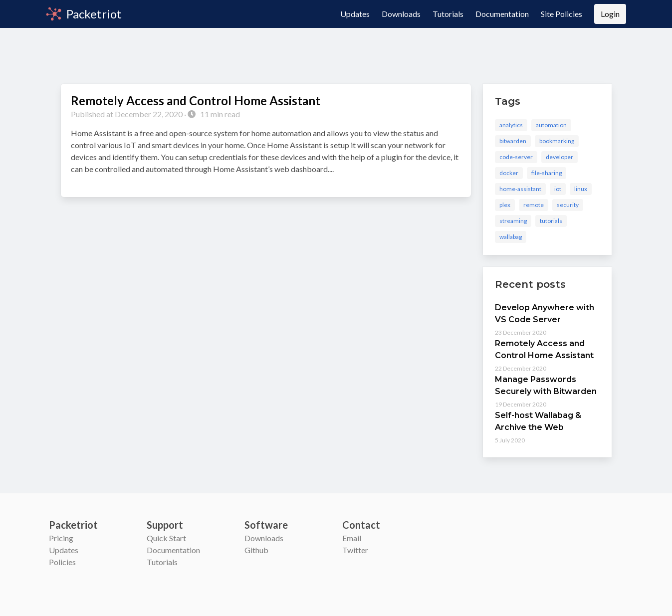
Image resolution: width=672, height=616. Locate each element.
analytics (511, 125)
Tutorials (448, 14)
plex (505, 205)
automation (551, 125)
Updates (355, 14)
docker (509, 173)
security (568, 205)
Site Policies (561, 14)
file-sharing (547, 173)
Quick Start (166, 538)
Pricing (61, 538)
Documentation (502, 14)
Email (352, 538)
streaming (513, 221)
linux (581, 189)
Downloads (401, 14)
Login (610, 14)
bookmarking (557, 141)
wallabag (511, 237)
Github (256, 550)
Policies (62, 562)
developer (560, 157)
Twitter (355, 550)
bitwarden (513, 141)
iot (558, 189)
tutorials (551, 221)
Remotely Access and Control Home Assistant (196, 101)
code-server (516, 157)
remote (534, 205)
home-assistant (520, 189)
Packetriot (84, 14)
